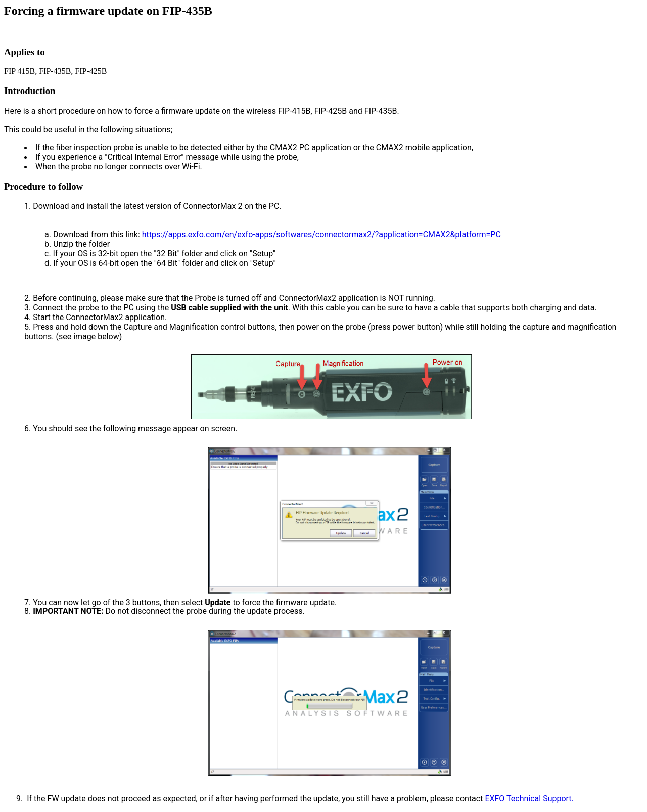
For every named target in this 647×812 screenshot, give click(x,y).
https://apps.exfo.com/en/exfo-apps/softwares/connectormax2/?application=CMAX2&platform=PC (321, 234)
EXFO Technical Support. (529, 799)
